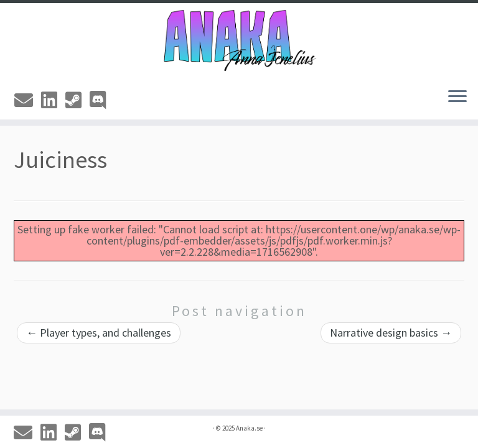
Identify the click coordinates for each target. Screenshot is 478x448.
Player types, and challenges (99, 333)
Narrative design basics (391, 333)
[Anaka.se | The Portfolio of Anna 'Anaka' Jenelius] (239, 40)
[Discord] (102, 100)
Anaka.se (249, 428)
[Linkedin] (53, 100)
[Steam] (77, 100)
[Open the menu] (457, 97)
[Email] (28, 100)
